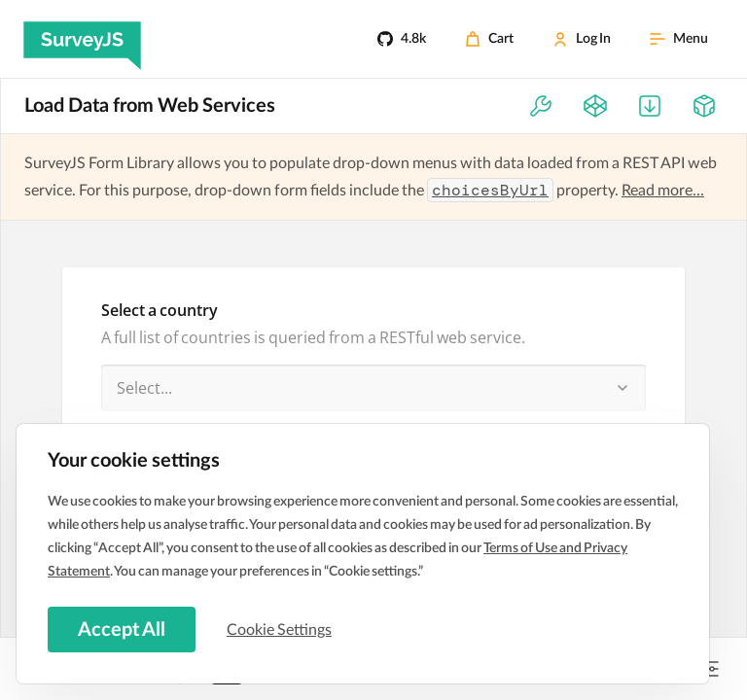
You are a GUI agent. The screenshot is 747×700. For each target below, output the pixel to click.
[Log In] (582, 39)
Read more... (663, 191)
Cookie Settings (281, 629)
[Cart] (489, 39)
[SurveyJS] (82, 39)
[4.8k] (402, 39)
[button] (622, 388)
